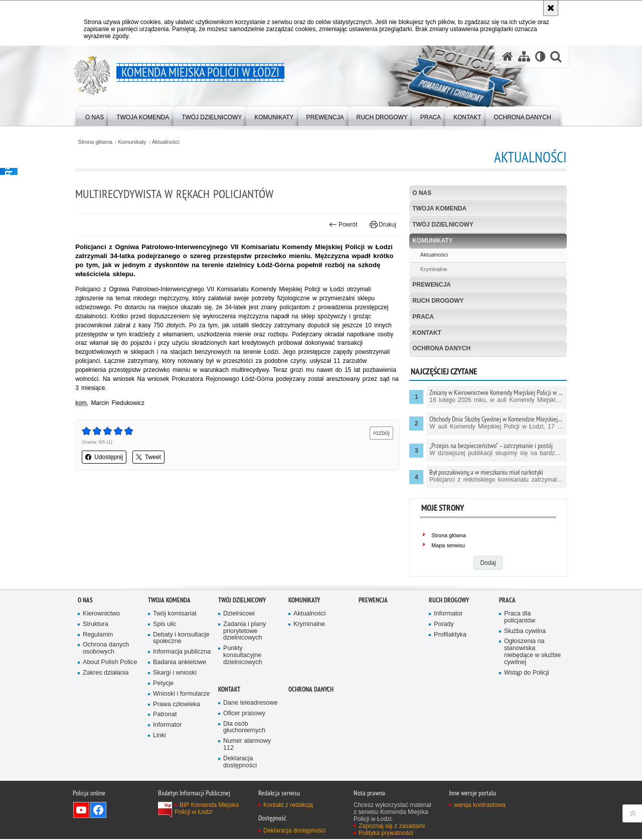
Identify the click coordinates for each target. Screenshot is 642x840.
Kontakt (426, 333)
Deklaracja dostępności (240, 763)
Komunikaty (135, 142)
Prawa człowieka (177, 705)
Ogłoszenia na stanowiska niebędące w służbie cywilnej (533, 653)
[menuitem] (95, 116)
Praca (423, 317)
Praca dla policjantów (520, 618)
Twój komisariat (175, 614)
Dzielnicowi (239, 614)
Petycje (163, 684)
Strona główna (98, 142)
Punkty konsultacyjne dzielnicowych (243, 656)
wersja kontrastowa (480, 806)
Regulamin (98, 635)
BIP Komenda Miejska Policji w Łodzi (207, 809)
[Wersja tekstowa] (540, 57)
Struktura (96, 625)
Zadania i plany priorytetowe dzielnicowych (245, 632)
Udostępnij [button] (107, 458)
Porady (444, 625)
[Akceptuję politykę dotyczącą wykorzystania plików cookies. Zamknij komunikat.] (551, 8)
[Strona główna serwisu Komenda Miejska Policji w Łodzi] (507, 57)
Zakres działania (106, 674)
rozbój (381, 434)
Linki (159, 737)
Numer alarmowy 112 (247, 746)
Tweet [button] (151, 458)
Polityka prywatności (386, 834)
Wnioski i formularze (182, 694)
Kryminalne (433, 270)
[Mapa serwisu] (524, 57)
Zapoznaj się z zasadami (392, 827)
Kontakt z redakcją (288, 806)
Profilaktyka (450, 635)
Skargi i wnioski (175, 674)
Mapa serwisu (448, 546)
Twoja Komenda (439, 209)
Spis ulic (165, 625)
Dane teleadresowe (251, 703)
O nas (421, 193)
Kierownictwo (101, 614)
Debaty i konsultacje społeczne (181, 639)
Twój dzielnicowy (442, 225)
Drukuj (382, 225)
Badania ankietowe (180, 663)
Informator (168, 726)
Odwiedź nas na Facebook (98, 811)
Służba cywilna (525, 632)
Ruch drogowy (438, 301)
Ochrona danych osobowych (106, 649)
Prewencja (431, 285)
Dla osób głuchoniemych (244, 728)
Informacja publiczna (182, 653)
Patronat (165, 715)
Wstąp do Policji (527, 673)
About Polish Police (110, 663)
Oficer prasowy (244, 714)
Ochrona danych (441, 349)
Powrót (343, 225)
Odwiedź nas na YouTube (81, 811)
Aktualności (168, 142)
